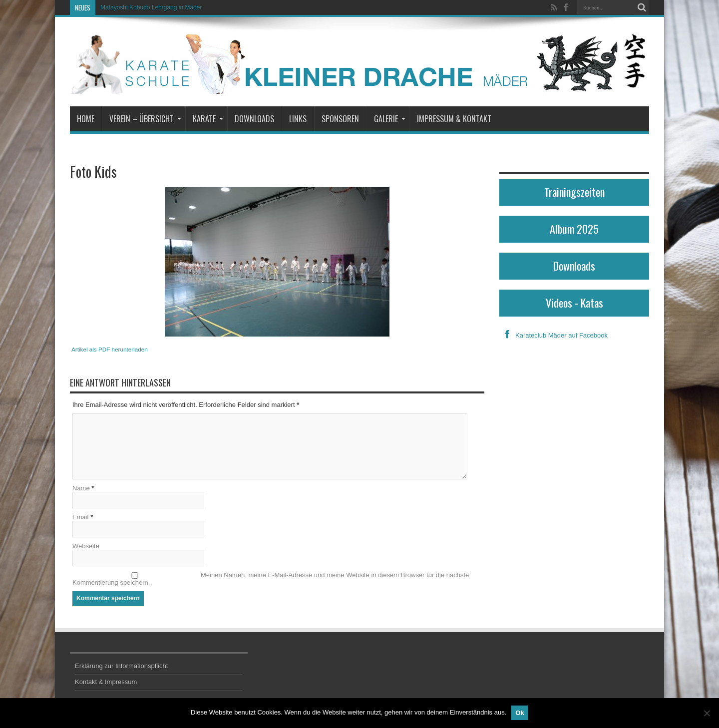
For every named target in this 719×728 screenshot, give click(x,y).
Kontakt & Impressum (106, 682)
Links (298, 119)
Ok (520, 713)
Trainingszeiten (574, 192)
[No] (707, 713)
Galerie (390, 119)
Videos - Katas (574, 303)
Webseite (86, 546)
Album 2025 (574, 229)
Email (81, 517)
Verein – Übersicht (145, 119)
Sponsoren (340, 119)
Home (86, 119)
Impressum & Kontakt (454, 119)
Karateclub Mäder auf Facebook (553, 335)
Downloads (254, 119)
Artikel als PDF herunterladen (110, 349)
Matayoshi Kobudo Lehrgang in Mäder (151, 7)
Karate (208, 119)
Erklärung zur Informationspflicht (121, 666)
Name (81, 488)
